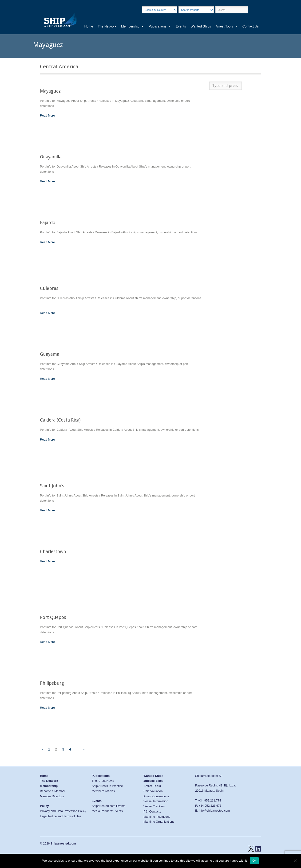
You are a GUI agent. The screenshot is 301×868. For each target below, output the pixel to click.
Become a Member (53, 791)
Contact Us (251, 26)
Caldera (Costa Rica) (60, 420)
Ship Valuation (153, 791)
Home (89, 26)
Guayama (50, 354)
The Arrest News (103, 781)
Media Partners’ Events (107, 811)
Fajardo (48, 223)
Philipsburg (52, 683)
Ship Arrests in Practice (107, 786)
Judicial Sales (153, 781)
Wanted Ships (201, 26)
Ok (254, 861)
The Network (107, 26)
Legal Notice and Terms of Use (61, 816)
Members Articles (103, 791)
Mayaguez (50, 91)
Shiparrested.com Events (109, 806)
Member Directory (52, 796)
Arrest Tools (227, 26)
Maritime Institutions (157, 817)
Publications (160, 26)
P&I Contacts (152, 811)
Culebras (49, 288)
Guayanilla (51, 157)
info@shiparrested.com (214, 811)
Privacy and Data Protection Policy (63, 811)
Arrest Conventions (156, 796)
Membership (133, 26)
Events (181, 26)
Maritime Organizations (159, 822)
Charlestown (53, 552)
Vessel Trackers (154, 806)
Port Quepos (53, 617)
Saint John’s (52, 486)
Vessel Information (156, 801)
